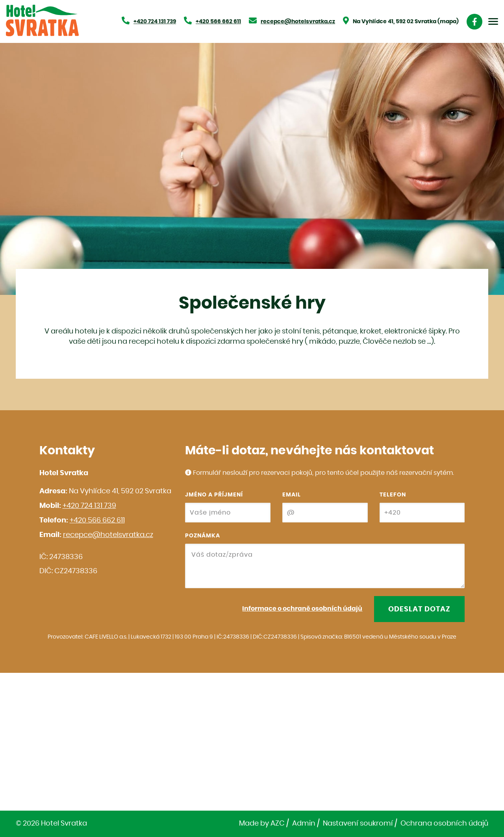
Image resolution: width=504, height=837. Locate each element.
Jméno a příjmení (214, 495)
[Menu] (493, 21)
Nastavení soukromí (358, 824)
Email (292, 495)
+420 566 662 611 (97, 520)
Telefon (393, 495)
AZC (278, 824)
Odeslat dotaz (419, 609)
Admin (304, 824)
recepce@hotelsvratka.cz (108, 535)
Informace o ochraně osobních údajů (302, 609)
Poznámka (203, 536)
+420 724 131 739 (89, 506)
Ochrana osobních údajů (444, 824)
